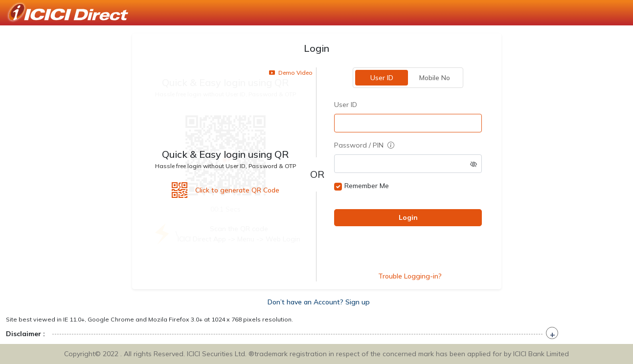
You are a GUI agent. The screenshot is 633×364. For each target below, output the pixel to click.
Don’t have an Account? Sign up (319, 302)
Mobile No (434, 78)
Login (408, 217)
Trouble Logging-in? (410, 276)
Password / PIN (364, 145)
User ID (381, 78)
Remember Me (367, 186)
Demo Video (291, 73)
